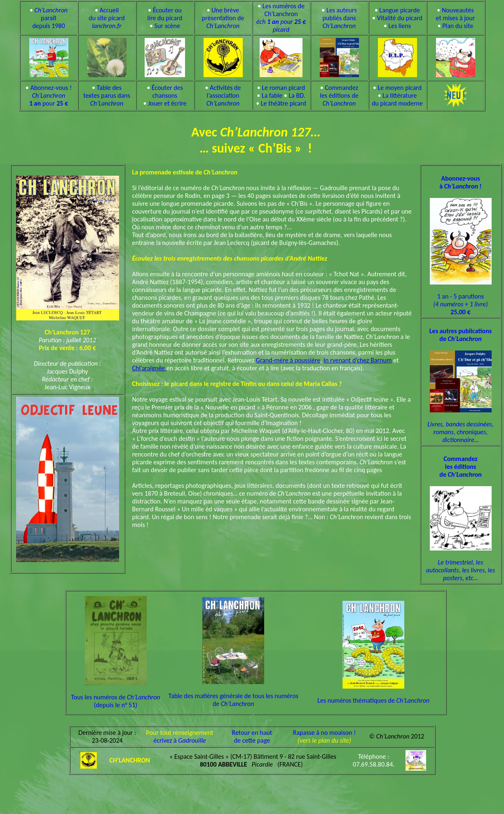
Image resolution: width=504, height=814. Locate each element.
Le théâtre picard (284, 103)
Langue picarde (400, 10)
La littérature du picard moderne (397, 99)
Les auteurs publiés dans (339, 18)
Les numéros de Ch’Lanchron (281, 18)
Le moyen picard (400, 88)
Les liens (400, 26)
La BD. (297, 95)
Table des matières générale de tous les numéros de (233, 693)
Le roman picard (283, 88)
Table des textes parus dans (107, 95)
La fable (272, 95)
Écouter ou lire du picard (165, 14)
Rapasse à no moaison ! (325, 733)
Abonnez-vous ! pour (50, 95)
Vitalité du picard (400, 18)
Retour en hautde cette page (252, 736)
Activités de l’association (224, 95)
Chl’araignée (149, 368)
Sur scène (167, 26)
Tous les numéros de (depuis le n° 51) (115, 694)
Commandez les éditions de (339, 95)
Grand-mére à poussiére (288, 360)
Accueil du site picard (107, 18)
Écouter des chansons (167, 92)
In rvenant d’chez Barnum (358, 360)
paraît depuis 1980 (50, 18)
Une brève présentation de (223, 18)
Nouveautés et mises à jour (456, 14)
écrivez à (179, 740)
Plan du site (458, 26)
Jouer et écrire (167, 103)
